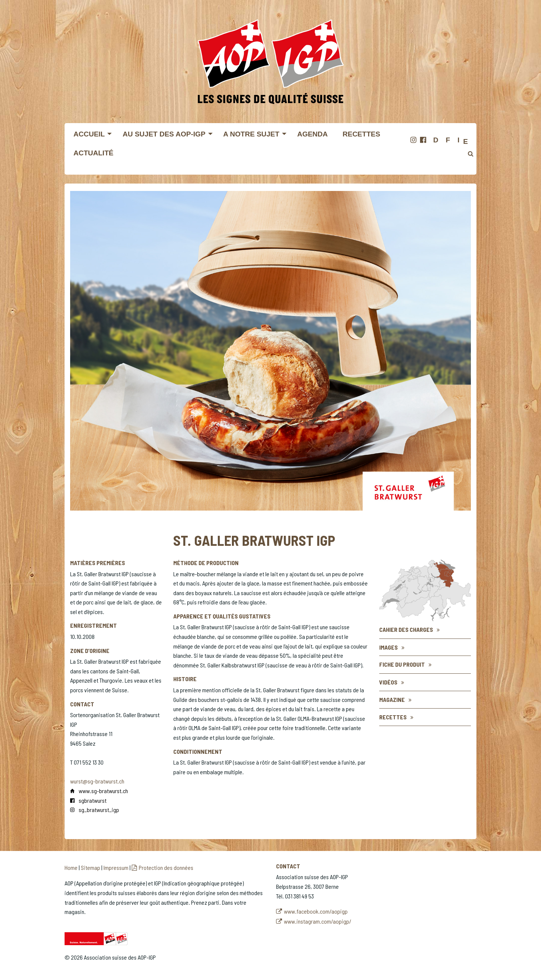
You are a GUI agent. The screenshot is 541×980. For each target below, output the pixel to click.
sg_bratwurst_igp (99, 810)
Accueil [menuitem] (89, 134)
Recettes (393, 717)
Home (71, 867)
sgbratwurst (93, 800)
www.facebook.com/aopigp (316, 911)
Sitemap (91, 867)
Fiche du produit (402, 664)
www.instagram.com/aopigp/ (318, 921)
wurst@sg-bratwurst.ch (97, 781)
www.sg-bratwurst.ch (103, 791)
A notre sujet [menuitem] (251, 134)
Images (388, 647)
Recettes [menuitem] (361, 134)
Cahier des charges (406, 629)
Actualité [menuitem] (94, 153)
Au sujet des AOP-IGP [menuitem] (164, 134)
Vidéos (388, 682)
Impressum (116, 867)
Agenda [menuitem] (312, 134)
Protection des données (166, 867)
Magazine (392, 699)
